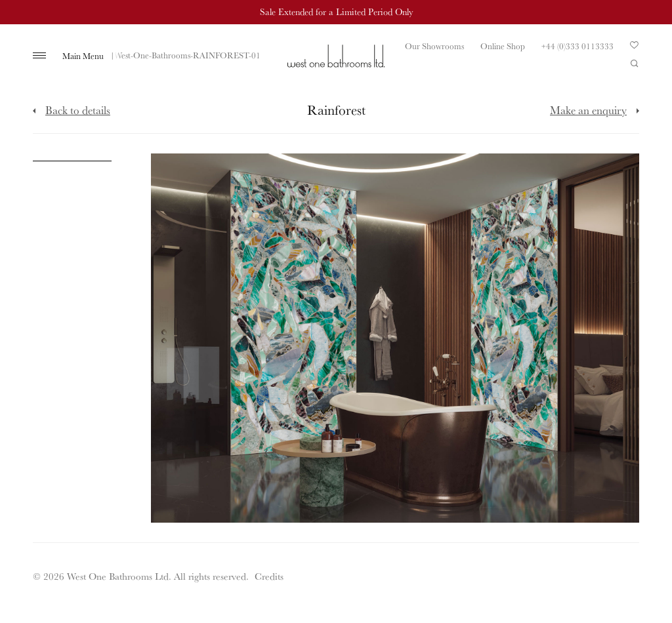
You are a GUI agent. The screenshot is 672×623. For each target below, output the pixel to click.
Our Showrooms (434, 46)
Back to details (78, 110)
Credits (269, 576)
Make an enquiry (588, 110)
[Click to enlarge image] (72, 157)
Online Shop (503, 46)
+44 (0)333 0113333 (577, 46)
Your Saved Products (635, 49)
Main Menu (83, 56)
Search (635, 64)
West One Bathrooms (336, 56)
